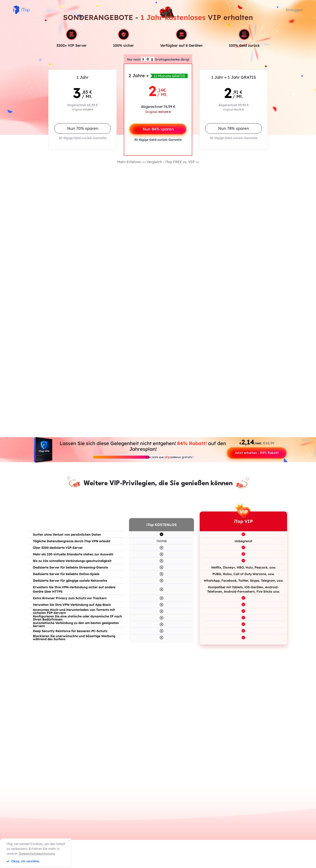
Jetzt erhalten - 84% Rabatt (257, 453)
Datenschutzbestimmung (37, 854)
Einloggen (294, 10)
